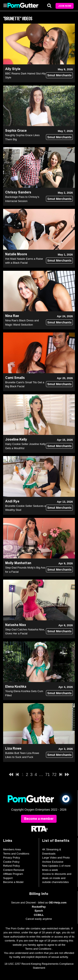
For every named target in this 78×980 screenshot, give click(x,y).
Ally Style (13, 69)
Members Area (12, 849)
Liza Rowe (13, 748)
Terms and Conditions (16, 854)
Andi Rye (12, 501)
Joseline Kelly (16, 439)
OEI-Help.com (58, 903)
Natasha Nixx (16, 625)
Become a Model (13, 882)
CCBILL (39, 915)
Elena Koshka (16, 687)
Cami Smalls (15, 378)
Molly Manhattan (18, 563)
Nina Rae (12, 316)
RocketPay (39, 907)
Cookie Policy (11, 862)
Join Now (65, 6)
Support (8, 878)
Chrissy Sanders (18, 192)
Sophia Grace (16, 131)
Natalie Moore (16, 254)
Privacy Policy (12, 858)
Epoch (39, 911)
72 (54, 774)
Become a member (39, 819)
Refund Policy (11, 866)
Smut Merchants (59, 75)
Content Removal (14, 870)
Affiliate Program (13, 874)
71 (48, 774)
